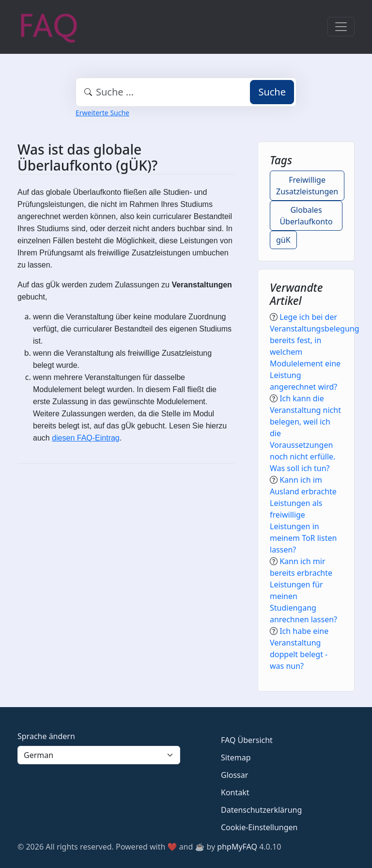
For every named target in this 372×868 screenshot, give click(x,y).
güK (283, 240)
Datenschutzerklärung (261, 810)
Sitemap (236, 758)
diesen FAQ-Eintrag (86, 438)
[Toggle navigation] (341, 27)
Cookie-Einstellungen (259, 827)
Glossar (234, 775)
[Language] (99, 755)
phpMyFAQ (237, 847)
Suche (272, 92)
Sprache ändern (46, 736)
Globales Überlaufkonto (306, 216)
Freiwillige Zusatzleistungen (307, 186)
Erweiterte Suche (102, 113)
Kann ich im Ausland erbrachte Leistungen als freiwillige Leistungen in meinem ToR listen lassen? (303, 515)
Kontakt (235, 792)
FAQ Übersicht (247, 740)
